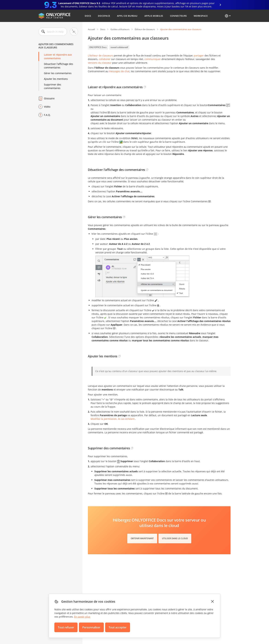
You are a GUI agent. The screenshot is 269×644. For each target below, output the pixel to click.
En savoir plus (82, 617)
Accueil (91, 29)
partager (199, 55)
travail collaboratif (119, 47)
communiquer (153, 59)
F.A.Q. (47, 115)
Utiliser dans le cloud (175, 538)
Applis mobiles (154, 16)
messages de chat (119, 71)
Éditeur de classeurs (145, 29)
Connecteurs (178, 16)
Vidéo (47, 107)
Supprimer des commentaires (52, 86)
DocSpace (104, 16)
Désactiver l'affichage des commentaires (59, 66)
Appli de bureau (127, 16)
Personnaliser (91, 627)
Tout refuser (66, 627)
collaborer (105, 59)
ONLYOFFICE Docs (98, 47)
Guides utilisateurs (120, 29)
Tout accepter (118, 627)
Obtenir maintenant (142, 538)
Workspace (201, 16)
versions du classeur (100, 63)
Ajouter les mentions (56, 79)
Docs (88, 16)
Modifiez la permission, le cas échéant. (113, 419)
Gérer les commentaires (58, 73)
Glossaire (49, 98)
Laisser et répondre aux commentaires (58, 56)
